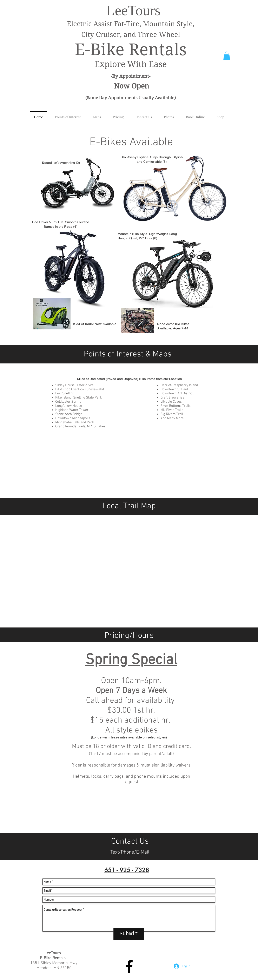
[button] (227, 56)
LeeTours (133, 10)
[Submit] (129, 934)
